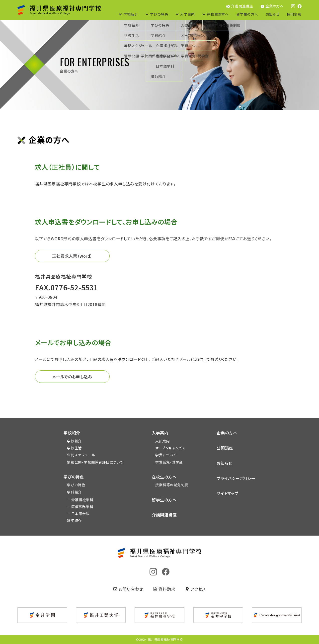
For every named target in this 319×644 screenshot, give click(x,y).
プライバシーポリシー (236, 478)
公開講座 (225, 448)
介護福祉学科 (82, 500)
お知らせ (273, 14)
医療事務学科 (82, 507)
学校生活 (74, 448)
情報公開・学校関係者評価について (95, 462)
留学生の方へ (247, 14)
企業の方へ (275, 6)
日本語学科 (80, 514)
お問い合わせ (128, 589)
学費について (166, 455)
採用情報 (294, 14)
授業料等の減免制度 (172, 485)
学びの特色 (159, 14)
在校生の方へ (218, 14)
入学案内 (188, 14)
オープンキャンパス (170, 448)
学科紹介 (74, 492)
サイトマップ (228, 493)
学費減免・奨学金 (169, 462)
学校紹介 (131, 14)
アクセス (195, 589)
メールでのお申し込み (72, 377)
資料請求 (164, 589)
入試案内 (163, 441)
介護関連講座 (242, 6)
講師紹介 (74, 521)
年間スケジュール (81, 455)
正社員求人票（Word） (72, 256)
